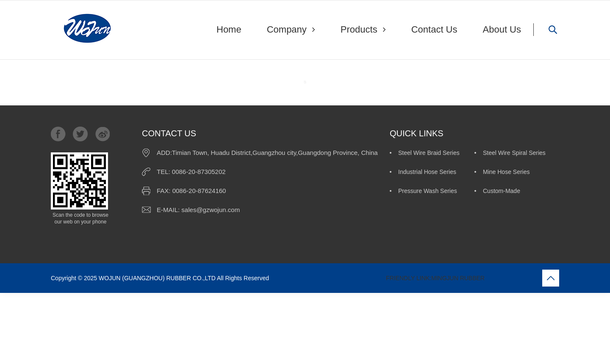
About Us (502, 29)
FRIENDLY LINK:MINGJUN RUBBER (378, 278)
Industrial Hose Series (427, 172)
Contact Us (434, 29)
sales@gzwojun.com (211, 210)
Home (229, 29)
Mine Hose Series (506, 172)
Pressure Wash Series (428, 191)
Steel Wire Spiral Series (514, 153)
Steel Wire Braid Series (429, 153)
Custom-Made (502, 191)
